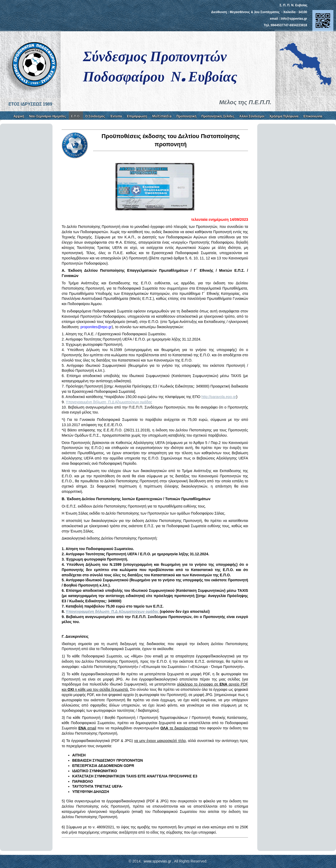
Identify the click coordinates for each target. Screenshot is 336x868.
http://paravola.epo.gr (219, 397)
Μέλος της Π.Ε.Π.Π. (245, 102)
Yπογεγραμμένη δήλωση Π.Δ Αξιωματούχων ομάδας (109, 402)
